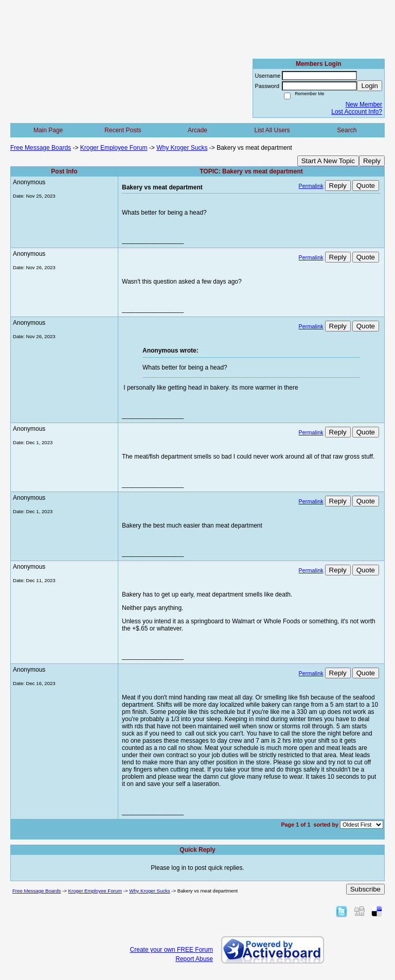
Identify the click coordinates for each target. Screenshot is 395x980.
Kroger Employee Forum (114, 148)
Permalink (311, 186)
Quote (366, 186)
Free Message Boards (41, 148)
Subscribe (365, 889)
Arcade (197, 130)
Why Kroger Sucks (182, 148)
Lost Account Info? (357, 112)
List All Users (272, 130)
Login (370, 86)
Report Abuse (194, 959)
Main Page (48, 130)
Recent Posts (123, 130)
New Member (364, 104)
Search (347, 130)
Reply (372, 161)
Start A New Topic (328, 161)
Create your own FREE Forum (172, 950)
